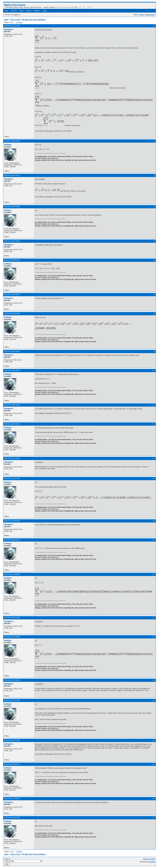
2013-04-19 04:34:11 (12, 175)
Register (37, 11)
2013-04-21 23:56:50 (12, 574)
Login (44, 11)
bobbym (8, 145)
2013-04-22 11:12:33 (12, 680)
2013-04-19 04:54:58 (12, 314)
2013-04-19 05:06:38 (12, 351)
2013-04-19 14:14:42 (12, 478)
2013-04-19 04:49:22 (12, 294)
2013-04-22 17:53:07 (12, 799)
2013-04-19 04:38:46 (12, 241)
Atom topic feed (149, 859)
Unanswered (150, 15)
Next (20, 22)
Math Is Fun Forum (15, 5)
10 (17, 22)
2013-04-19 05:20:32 (12, 424)
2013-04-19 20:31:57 (12, 540)
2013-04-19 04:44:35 (12, 260)
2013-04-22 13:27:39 (12, 740)
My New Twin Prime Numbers (34, 20)
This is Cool (15, 20)
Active (141, 15)
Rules (21, 11)
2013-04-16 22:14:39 (12, 26)
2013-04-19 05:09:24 (12, 370)
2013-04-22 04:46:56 (12, 637)
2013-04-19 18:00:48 (12, 521)
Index (6, 11)
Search (29, 11)
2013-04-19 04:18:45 (12, 141)
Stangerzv (9, 29)
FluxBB (152, 862)
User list (14, 11)
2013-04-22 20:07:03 (12, 818)
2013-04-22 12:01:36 (12, 700)
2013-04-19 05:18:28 (12, 405)
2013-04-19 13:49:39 (12, 458)
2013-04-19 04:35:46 (12, 207)
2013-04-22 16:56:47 (12, 764)
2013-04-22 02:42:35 (12, 618)
